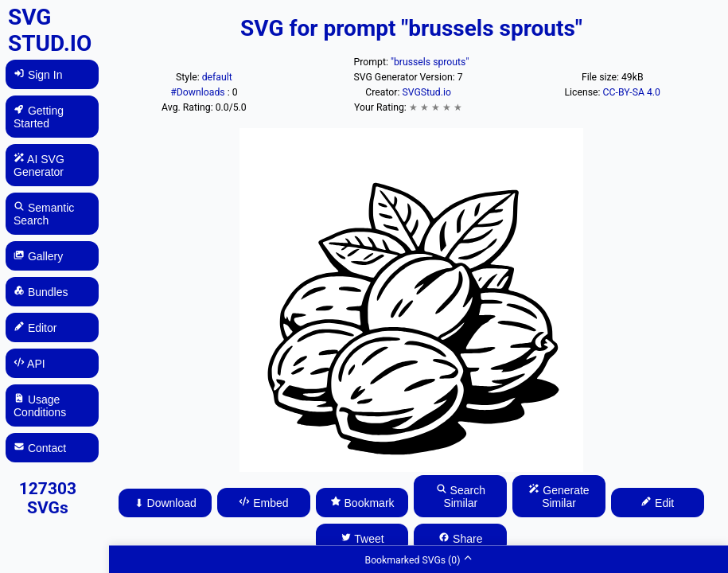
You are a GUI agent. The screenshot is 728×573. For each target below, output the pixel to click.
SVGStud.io (426, 92)
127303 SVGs (48, 498)
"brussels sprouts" (430, 62)
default (217, 77)
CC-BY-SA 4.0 (632, 92)
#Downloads (199, 92)
